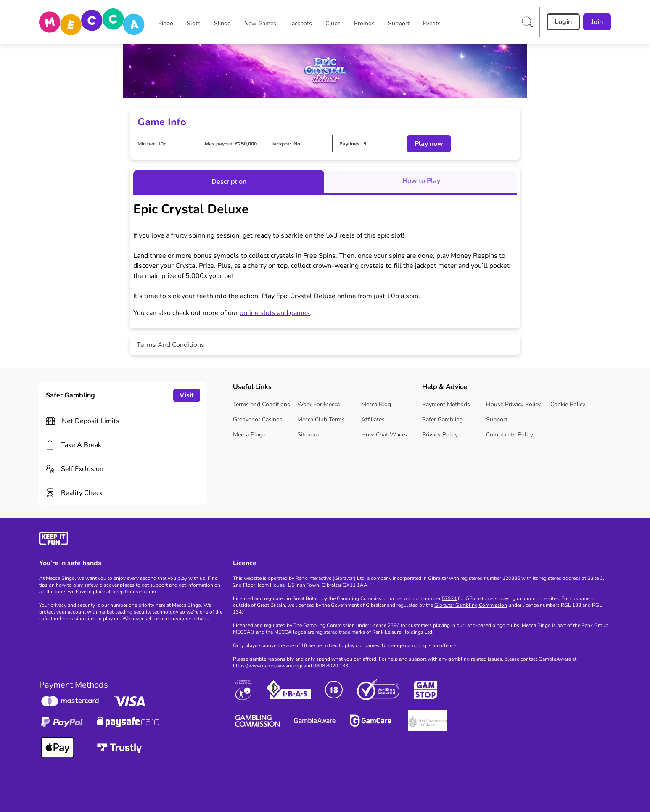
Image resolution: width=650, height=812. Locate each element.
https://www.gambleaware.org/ (268, 666)
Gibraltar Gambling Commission (471, 605)
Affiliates (373, 419)
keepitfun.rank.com (135, 592)
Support (497, 419)
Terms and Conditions (262, 404)
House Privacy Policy (513, 404)
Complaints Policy (510, 435)
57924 (449, 598)
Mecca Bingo (249, 435)
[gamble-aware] (131, 540)
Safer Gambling (443, 419)
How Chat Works (384, 435)
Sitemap (308, 435)
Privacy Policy (440, 435)
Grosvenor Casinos (258, 419)
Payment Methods (446, 404)
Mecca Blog (376, 404)
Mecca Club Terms (321, 419)
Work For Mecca (318, 404)
